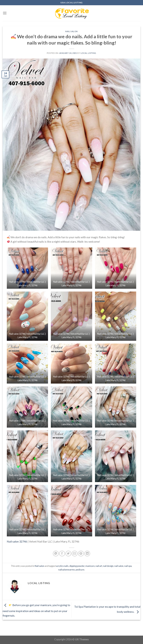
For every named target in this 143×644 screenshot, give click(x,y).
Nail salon (71, 31)
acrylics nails (62, 566)
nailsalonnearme (67, 570)
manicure (90, 566)
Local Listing (88, 53)
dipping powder (77, 566)
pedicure (80, 570)
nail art (99, 566)
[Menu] (5, 13)
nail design (108, 566)
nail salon (119, 566)
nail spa (128, 566)
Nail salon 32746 (17, 541)
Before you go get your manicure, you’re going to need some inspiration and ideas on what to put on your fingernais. (36, 610)
